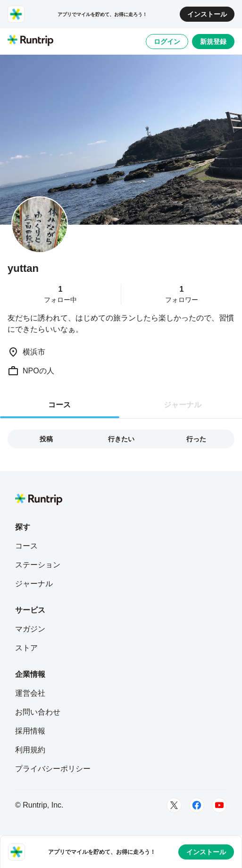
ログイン (167, 42)
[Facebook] (197, 805)
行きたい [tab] (121, 439)
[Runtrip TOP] (30, 41)
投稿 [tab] (46, 439)
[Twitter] (174, 805)
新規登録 (213, 42)
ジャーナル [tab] (183, 405)
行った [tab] (196, 439)
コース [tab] (59, 405)
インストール (207, 14)
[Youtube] (219, 805)
